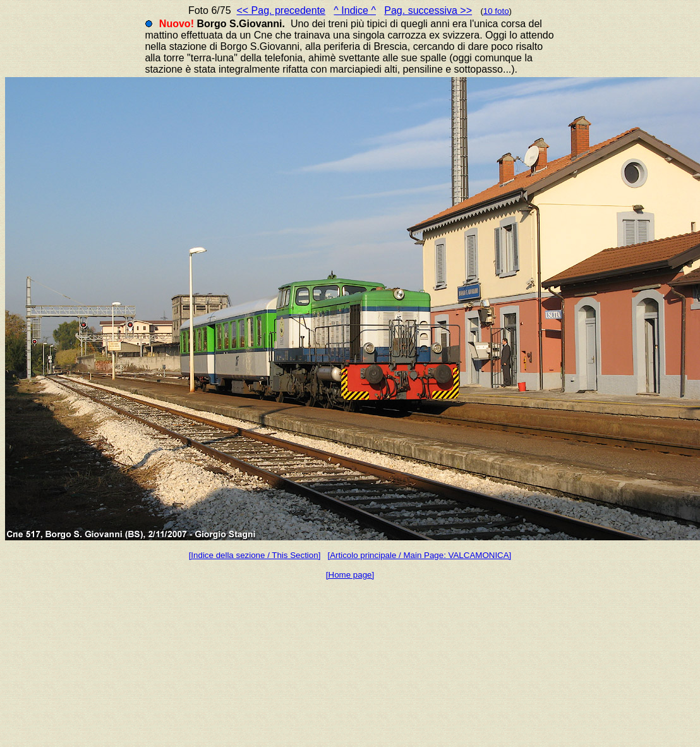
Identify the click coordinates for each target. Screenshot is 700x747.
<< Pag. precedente (281, 10)
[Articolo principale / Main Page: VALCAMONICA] (419, 555)
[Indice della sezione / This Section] (255, 555)
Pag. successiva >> (428, 10)
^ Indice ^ (355, 10)
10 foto (496, 11)
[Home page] (350, 575)
